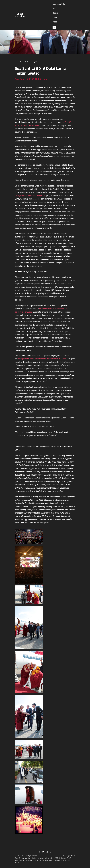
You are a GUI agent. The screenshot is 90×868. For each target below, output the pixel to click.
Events (55, 17)
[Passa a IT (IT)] (54, 27)
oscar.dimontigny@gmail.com (29, 860)
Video (55, 22)
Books (55, 13)
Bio (54, 8)
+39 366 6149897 (47, 860)
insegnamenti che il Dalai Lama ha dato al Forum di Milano (42, 359)
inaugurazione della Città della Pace (31, 195)
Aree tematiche (59, 4)
